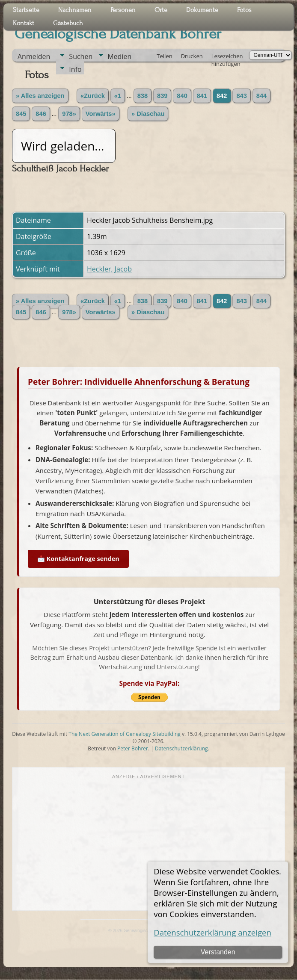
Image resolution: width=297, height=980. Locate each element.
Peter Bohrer (133, 748)
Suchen (81, 56)
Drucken (192, 56)
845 (21, 114)
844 (261, 96)
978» (69, 114)
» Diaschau (148, 114)
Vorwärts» (101, 114)
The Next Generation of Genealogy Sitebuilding (125, 734)
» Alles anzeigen (40, 96)
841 (202, 96)
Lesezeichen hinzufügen (227, 57)
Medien (119, 56)
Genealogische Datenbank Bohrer (118, 34)
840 (182, 96)
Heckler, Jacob (109, 269)
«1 (118, 96)
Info (75, 69)
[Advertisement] (148, 844)
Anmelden (34, 56)
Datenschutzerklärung (181, 748)
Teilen (164, 56)
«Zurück (93, 96)
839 (162, 96)
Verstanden (218, 952)
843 (241, 96)
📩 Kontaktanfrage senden (78, 559)
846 (41, 114)
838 (143, 96)
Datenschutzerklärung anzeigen (212, 932)
